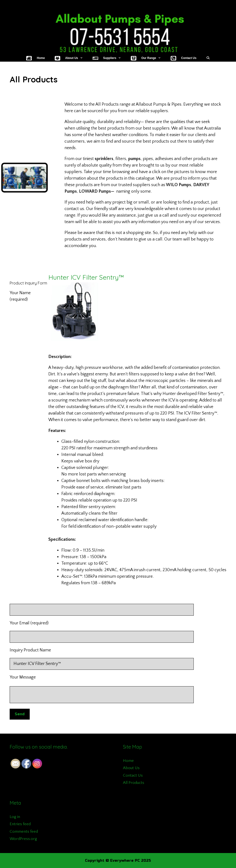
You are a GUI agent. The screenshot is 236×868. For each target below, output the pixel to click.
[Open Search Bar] (208, 58)
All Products (134, 783)
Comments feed (24, 832)
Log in (15, 817)
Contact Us (133, 775)
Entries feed (20, 824)
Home (128, 761)
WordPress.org (23, 839)
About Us (131, 768)
